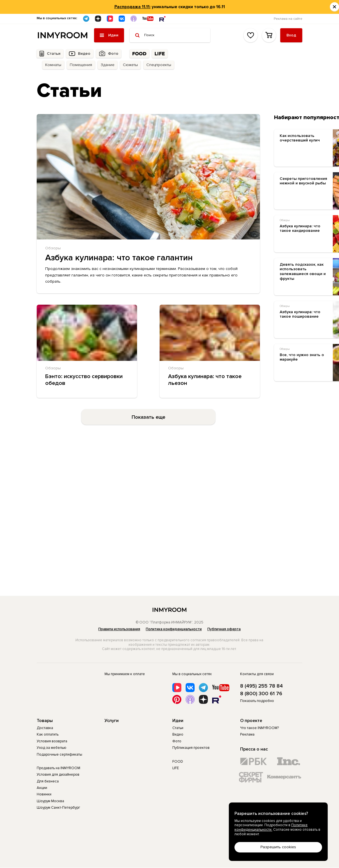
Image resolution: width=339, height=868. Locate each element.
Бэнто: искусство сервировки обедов (84, 380)
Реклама (247, 734)
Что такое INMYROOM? (259, 728)
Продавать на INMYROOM (58, 768)
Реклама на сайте (288, 19)
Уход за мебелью (52, 748)
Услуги (112, 721)
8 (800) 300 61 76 (261, 694)
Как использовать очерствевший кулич (300, 138)
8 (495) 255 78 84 (261, 686)
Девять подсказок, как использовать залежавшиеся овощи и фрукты (303, 272)
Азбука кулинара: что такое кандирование (300, 229)
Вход (291, 35)
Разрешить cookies (278, 847)
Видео (84, 54)
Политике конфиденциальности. (271, 827)
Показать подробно (257, 701)
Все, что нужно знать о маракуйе (302, 357)
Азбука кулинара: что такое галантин (119, 258)
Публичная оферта (224, 629)
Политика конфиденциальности (174, 629)
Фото (113, 54)
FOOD (178, 762)
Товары (45, 721)
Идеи (178, 721)
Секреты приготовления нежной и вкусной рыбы (303, 181)
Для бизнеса (48, 781)
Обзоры (53, 248)
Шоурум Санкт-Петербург (58, 808)
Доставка (45, 728)
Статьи (54, 54)
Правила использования (119, 629)
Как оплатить (48, 734)
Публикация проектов (191, 748)
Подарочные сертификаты (59, 754)
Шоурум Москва (50, 801)
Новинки (44, 794)
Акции (42, 788)
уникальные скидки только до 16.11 (170, 7)
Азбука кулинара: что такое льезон (205, 380)
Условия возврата (52, 741)
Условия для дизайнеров (58, 775)
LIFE (176, 768)
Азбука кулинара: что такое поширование (300, 314)
